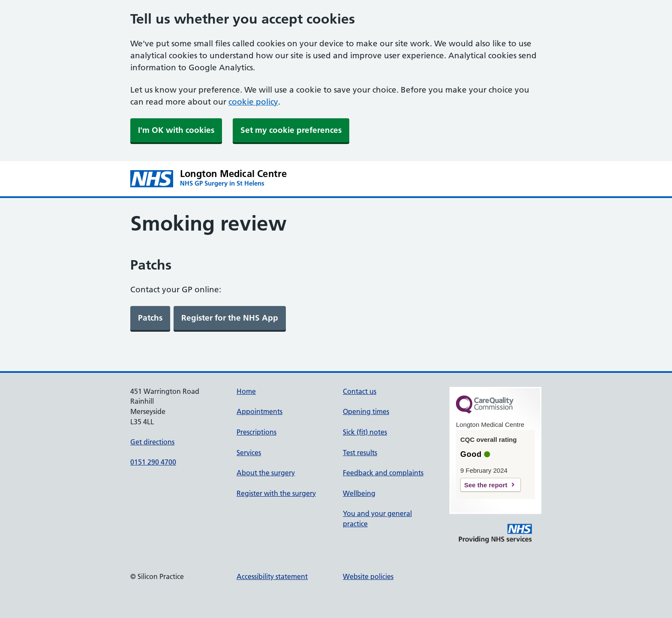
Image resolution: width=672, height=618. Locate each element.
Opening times (366, 411)
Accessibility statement (272, 576)
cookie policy (253, 102)
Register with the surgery (276, 493)
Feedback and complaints (383, 473)
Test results (360, 453)
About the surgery (266, 473)
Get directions (152, 442)
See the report (486, 485)
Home (246, 391)
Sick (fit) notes (365, 432)
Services (249, 453)
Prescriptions (256, 432)
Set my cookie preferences (291, 130)
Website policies (368, 576)
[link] (150, 318)
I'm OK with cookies (176, 130)
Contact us (360, 391)
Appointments (259, 411)
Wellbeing (359, 493)
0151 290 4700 (153, 462)
